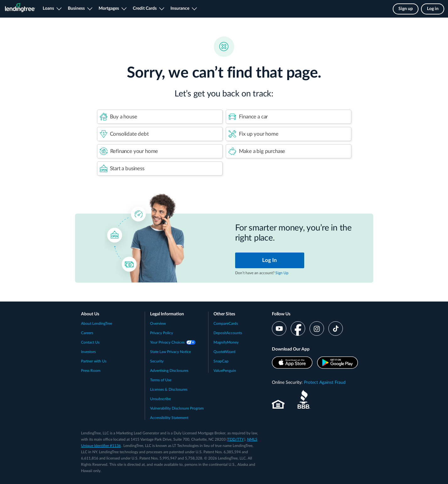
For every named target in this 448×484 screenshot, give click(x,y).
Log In (270, 260)
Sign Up (282, 273)
